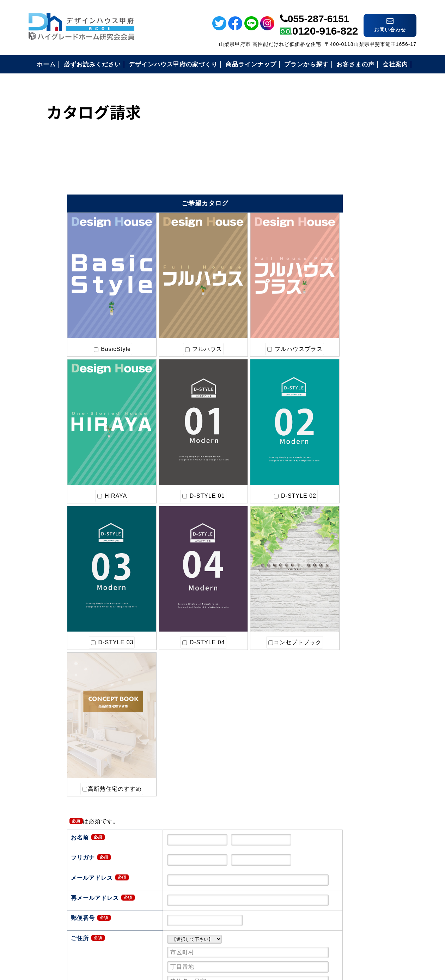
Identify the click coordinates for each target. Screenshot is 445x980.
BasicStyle (60, 310)
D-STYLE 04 (253, 416)
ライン (436, 31)
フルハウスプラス (189, 310)
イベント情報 (436, 141)
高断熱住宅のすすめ (126, 522)
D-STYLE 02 (124, 416)
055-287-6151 (318, 11)
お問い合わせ (335, 516)
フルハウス (125, 310)
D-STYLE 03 (189, 416)
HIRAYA (254, 310)
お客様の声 (332, 464)
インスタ (436, 103)
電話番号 (436, 207)
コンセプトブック (60, 522)
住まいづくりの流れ (344, 446)
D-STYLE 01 (60, 416)
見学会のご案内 (338, 481)
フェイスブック (436, 55)
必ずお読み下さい (341, 395)
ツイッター (436, 79)
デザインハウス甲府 (223, 928)
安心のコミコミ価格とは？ (353, 429)
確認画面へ (157, 863)
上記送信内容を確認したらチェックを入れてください (204, 836)
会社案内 (329, 498)
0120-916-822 (325, 23)
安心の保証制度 (338, 412)
